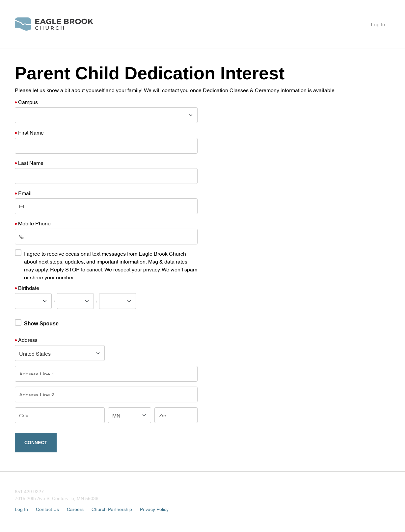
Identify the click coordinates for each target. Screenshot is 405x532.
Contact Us (47, 509)
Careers (75, 509)
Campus (28, 102)
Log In (378, 24)
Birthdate (29, 288)
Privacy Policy (154, 509)
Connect (36, 443)
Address (28, 340)
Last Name (31, 163)
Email (25, 193)
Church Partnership (112, 509)
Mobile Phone (34, 223)
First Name (31, 132)
